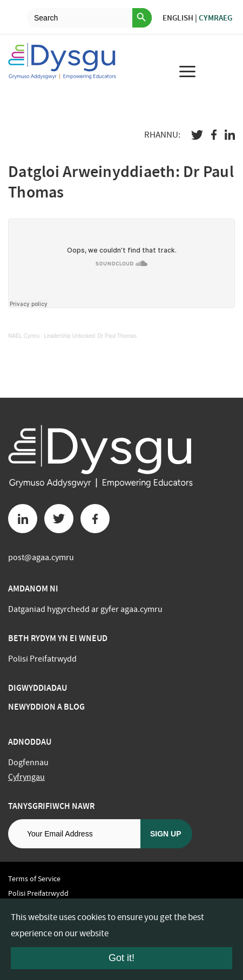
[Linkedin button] (23, 519)
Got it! (122, 958)
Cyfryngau (26, 777)
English (178, 18)
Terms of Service (34, 879)
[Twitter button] (59, 519)
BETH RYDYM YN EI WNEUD (58, 638)
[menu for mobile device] (187, 71)
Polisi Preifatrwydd (42, 659)
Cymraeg (215, 18)
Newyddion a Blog (46, 707)
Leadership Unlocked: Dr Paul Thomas (90, 336)
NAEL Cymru (24, 336)
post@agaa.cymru (41, 557)
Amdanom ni (33, 588)
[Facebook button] (95, 519)
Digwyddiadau (38, 688)
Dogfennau (28, 763)
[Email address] (74, 834)
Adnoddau (30, 742)
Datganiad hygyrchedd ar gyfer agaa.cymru (85, 609)
